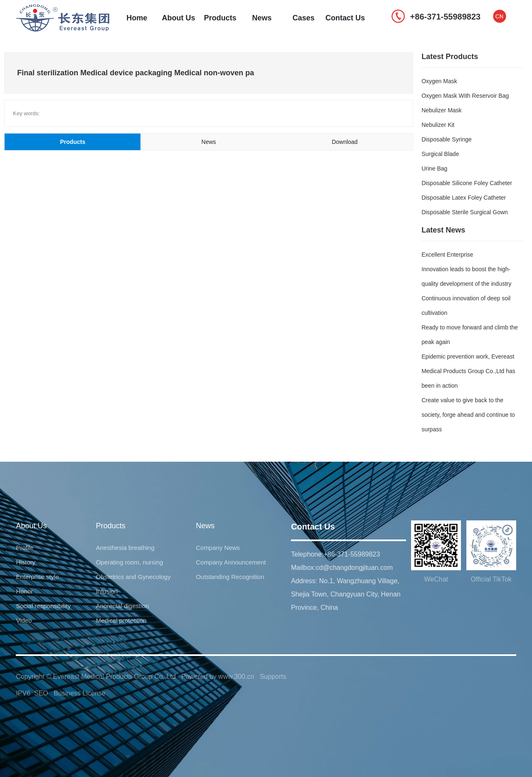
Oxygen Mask (439, 81)
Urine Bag (434, 168)
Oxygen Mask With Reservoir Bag (465, 96)
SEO (41, 693)
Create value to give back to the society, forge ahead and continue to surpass (468, 415)
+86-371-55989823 (352, 554)
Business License (80, 693)
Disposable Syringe (447, 139)
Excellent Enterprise (447, 255)
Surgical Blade (440, 154)
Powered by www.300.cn (218, 677)
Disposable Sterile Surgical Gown (465, 212)
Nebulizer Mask (441, 110)
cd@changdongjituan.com (354, 568)
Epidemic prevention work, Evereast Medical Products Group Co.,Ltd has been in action (468, 371)
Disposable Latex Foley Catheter (464, 198)
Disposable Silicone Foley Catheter (467, 183)
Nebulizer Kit (438, 125)
